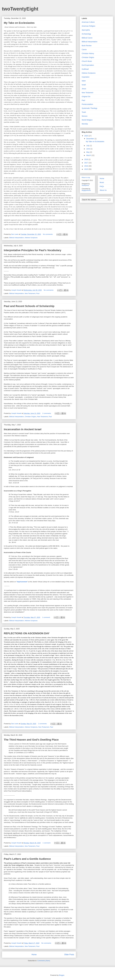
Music (102, 182)
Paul (38, 293)
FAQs (102, 186)
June (88, 149)
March (89, 155)
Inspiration (86, 77)
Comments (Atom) (44, 961)
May (88, 152)
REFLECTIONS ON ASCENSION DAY (27, 633)
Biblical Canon (87, 38)
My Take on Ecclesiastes (19, 23)
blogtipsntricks (86, 190)
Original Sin (86, 97)
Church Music (87, 61)
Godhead (85, 69)
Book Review (87, 46)
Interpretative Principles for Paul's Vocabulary (33, 250)
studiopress (85, 185)
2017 (86, 163)
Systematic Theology (89, 108)
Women (85, 116)
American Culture (88, 22)
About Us (103, 190)
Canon (84, 50)
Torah (84, 112)
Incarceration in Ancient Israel (23, 429)
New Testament (30, 293)
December (90, 139)
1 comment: (46, 617)
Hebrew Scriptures (31, 238)
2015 (86, 169)
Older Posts (69, 955)
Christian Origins (30, 417)
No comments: (48, 234)
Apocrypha (86, 30)
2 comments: (47, 413)
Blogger (62, 975)
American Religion (89, 26)
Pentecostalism (87, 104)
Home (34, 955)
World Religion (87, 120)
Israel (84, 85)
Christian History (88, 53)
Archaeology (86, 34)
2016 (86, 166)
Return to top (86, 178)
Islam (84, 81)
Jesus (84, 89)
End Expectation (88, 65)
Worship (85, 124)
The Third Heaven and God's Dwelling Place (31, 740)
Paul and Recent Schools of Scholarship (29, 306)
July (88, 146)
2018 (86, 159)
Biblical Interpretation (17, 238)
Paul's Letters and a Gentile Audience (27, 859)
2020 (86, 136)
